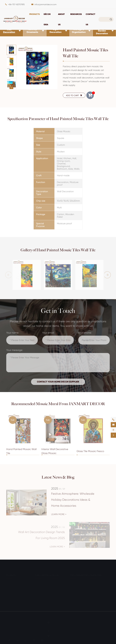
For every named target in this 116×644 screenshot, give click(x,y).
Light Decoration (55, 31)
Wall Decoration (9, 31)
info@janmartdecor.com (46, 4)
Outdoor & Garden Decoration (102, 31)
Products (34, 14)
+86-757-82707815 (16, 4)
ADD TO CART (74, 95)
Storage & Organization (79, 31)
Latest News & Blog (58, 477)
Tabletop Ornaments (32, 31)
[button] (11, 46)
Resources (76, 14)
